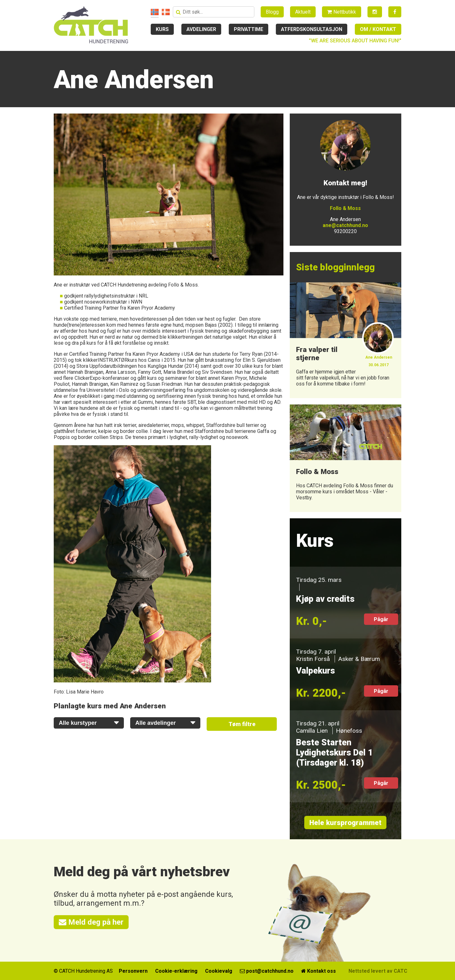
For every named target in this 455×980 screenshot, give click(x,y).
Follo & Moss (345, 208)
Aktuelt (303, 12)
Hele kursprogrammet (345, 823)
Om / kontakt (378, 29)
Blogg (272, 12)
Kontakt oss (318, 971)
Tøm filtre (242, 724)
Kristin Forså (313, 659)
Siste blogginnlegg (335, 267)
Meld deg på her (91, 922)
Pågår (381, 619)
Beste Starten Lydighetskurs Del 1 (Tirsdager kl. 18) (334, 753)
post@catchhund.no (267, 971)
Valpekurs (315, 671)
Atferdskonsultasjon (312, 29)
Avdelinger (201, 29)
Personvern (133, 971)
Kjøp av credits (325, 599)
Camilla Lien (312, 731)
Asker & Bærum (359, 659)
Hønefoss (349, 731)
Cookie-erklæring (176, 971)
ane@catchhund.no (345, 225)
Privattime (249, 29)
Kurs (162, 29)
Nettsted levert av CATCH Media (388, 971)
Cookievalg (219, 971)
